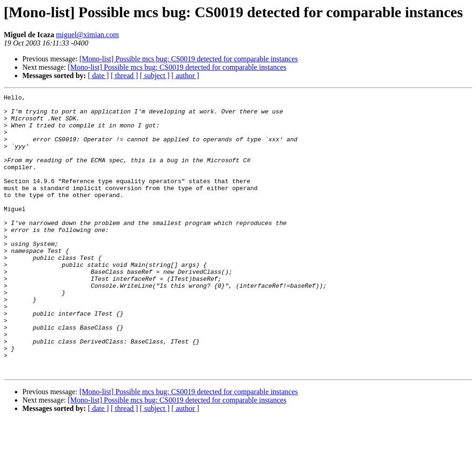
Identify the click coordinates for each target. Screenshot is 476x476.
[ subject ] (155, 76)
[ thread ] (124, 76)
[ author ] (185, 76)
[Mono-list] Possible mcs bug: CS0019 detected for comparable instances (189, 59)
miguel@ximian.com (87, 35)
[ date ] (98, 76)
